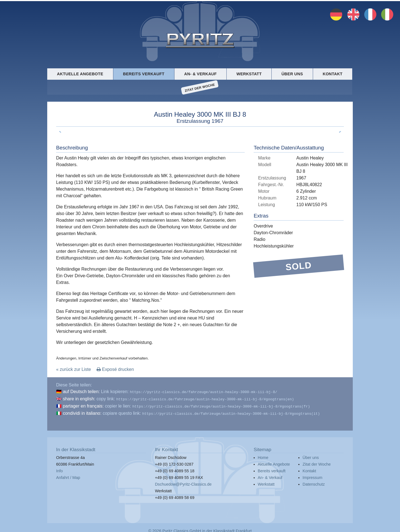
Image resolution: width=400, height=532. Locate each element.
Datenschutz (314, 482)
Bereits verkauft (144, 74)
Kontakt (333, 74)
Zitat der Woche (200, 88)
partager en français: (83, 405)
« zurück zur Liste (73, 369)
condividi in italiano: (82, 412)
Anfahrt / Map (68, 475)
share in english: (79, 398)
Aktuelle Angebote (80, 74)
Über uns (292, 74)
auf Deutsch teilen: (81, 392)
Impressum (312, 475)
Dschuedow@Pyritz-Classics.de (183, 482)
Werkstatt (249, 74)
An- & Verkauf (200, 74)
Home (263, 455)
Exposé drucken (115, 369)
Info (59, 469)
